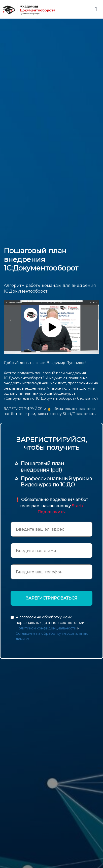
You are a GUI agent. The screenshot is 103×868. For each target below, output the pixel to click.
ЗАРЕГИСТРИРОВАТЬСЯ (51, 598)
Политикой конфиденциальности (46, 628)
